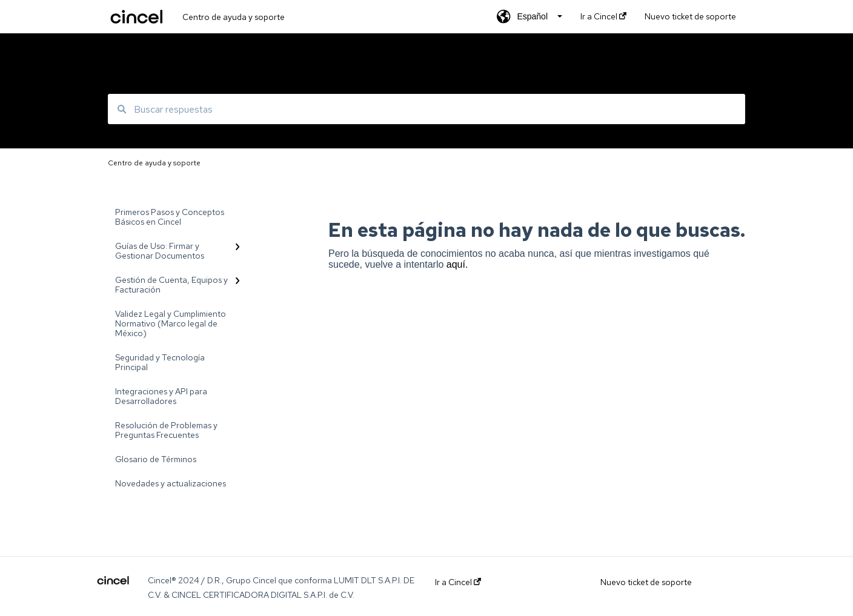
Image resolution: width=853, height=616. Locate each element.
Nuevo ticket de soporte (646, 582)
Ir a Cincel (458, 582)
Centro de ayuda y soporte (234, 17)
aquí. (457, 264)
